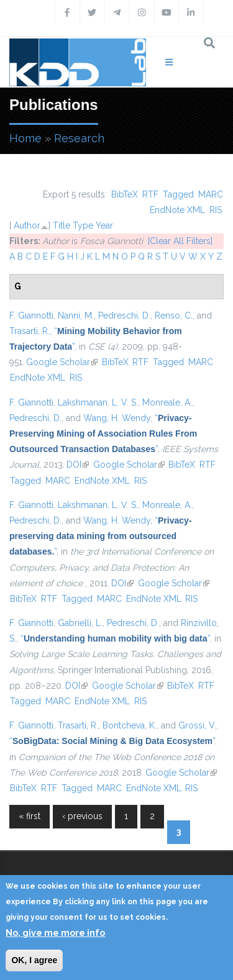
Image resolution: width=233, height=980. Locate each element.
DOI (78, 465)
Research (79, 138)
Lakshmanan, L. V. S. (98, 402)
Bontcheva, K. (130, 725)
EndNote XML (177, 210)
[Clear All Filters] (180, 241)
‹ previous (82, 816)
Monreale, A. (167, 402)
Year (104, 225)
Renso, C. (174, 315)
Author (27, 225)
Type (83, 225)
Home (25, 138)
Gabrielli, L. (80, 623)
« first (30, 816)
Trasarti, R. (30, 331)
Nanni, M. (76, 315)
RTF (150, 194)
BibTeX (125, 194)
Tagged (178, 194)
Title (62, 225)
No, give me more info (55, 933)
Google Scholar (62, 362)
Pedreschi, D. (124, 315)
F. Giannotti (31, 315)
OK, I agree (34, 960)
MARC (211, 194)
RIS (216, 210)
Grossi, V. (197, 725)
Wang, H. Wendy (117, 418)
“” (103, 433)
